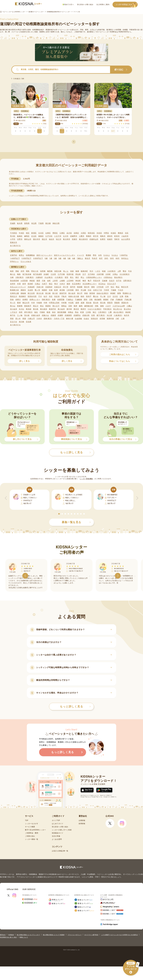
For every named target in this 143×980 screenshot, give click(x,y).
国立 (51, 284)
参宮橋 (62, 290)
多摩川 (18, 300)
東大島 (36, 309)
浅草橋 (43, 271)
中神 (45, 303)
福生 (36, 312)
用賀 (12, 319)
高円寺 (73, 287)
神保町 (113, 293)
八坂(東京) (118, 315)
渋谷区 (99, 233)
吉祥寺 (13, 284)
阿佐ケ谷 (35, 271)
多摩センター (35, 300)
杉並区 (113, 233)
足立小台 (14, 322)
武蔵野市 (74, 236)
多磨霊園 (61, 300)
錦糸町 (30, 284)
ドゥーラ (80, 255)
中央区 (22, 233)
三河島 (88, 312)
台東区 (48, 233)
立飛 (121, 296)
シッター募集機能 (86, 479)
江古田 (53, 274)
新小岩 (55, 293)
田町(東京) (46, 300)
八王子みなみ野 (119, 306)
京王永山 (102, 284)
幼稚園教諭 (30, 255)
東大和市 (67, 239)
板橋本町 (84, 271)
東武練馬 (98, 300)
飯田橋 (50, 271)
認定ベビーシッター (44, 255)
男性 (95, 255)
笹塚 (51, 290)
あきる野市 (126, 239)
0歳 (46, 258)
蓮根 (102, 306)
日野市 (20, 239)
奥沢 (77, 277)
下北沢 (120, 290)
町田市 (117, 236)
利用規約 (11, 935)
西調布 (48, 306)
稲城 (104, 271)
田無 (127, 296)
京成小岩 (40, 287)
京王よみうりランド (18, 287)
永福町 (46, 274)
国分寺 (87, 287)
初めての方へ (68, 5)
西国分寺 (125, 303)
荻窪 (67, 277)
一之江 (98, 271)
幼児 (101, 258)
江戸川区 (49, 236)
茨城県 (13, 223)
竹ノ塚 (103, 296)
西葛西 (117, 303)
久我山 (37, 284)
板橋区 (20, 236)
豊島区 (120, 233)
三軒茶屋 (70, 290)
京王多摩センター (90, 284)
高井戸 (89, 296)
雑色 (82, 296)
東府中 (83, 309)
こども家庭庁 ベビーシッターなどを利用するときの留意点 (119, 935)
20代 (106, 258)
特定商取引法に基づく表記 (8, 937)
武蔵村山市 (94, 239)
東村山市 (28, 239)
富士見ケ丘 (118, 309)
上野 (119, 271)
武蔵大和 (86, 315)
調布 (86, 300)
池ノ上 (66, 271)
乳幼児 (95, 258)
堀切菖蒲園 (62, 312)
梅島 (19, 274)
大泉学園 (100, 274)
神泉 (86, 293)
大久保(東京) (125, 274)
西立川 (36, 306)
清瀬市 (74, 239)
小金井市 (125, 236)
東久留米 (44, 309)
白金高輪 (78, 319)
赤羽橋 (102, 319)
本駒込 (71, 312)
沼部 (70, 306)
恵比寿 (78, 274)
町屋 (82, 312)
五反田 (30, 290)
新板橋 (23, 293)
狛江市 (59, 239)
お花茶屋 (24, 281)
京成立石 (58, 287)
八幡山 (129, 306)
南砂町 (128, 312)
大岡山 (115, 274)
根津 (75, 306)
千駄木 (64, 296)
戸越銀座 (119, 300)
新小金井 (72, 293)
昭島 (28, 271)
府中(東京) (28, 312)
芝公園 (83, 290)
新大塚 (48, 293)
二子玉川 (14, 312)
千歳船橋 (78, 300)
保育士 (22, 255)
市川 (91, 271)
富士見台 (127, 309)
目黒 (93, 315)
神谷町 (78, 281)
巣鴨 (119, 293)
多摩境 (25, 300)
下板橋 (113, 290)
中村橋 (64, 303)
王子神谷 (91, 274)
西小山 (13, 306)
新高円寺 (63, 293)
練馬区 (27, 236)
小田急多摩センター (94, 277)
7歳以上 (80, 258)
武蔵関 (60, 315)
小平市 (13, 239)
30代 (112, 258)
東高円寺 (52, 309)
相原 (12, 271)
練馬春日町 (89, 306)
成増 (77, 303)
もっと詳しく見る (75, 707)
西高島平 (28, 306)
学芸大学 (97, 281)
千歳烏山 (70, 300)
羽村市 (117, 239)
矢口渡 (109, 315)
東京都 (48, 223)
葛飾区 (41, 236)
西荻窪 (110, 303)
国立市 (45, 239)
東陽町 (106, 300)
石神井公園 (14, 293)
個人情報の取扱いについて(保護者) (54, 935)
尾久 (72, 277)
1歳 (51, 258)
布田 (21, 312)
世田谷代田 (32, 296)
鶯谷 (125, 271)
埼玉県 (34, 223)
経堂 (24, 284)
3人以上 (115, 255)
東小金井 (61, 309)
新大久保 (40, 293)
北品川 (112, 281)
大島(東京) (20, 277)
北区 (127, 233)
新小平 (80, 293)
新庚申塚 (110, 319)
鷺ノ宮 (37, 290)
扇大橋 (22, 322)
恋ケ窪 (66, 287)
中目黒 (71, 303)
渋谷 (90, 290)
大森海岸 (39, 277)
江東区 (62, 233)
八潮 (123, 319)
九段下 (45, 284)
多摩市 (103, 239)
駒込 (118, 287)
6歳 (74, 258)
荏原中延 (70, 274)
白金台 (86, 319)
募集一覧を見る (76, 522)
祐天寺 (127, 315)
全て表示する (15, 246)
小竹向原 (100, 287)
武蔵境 (53, 315)
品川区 (69, 233)
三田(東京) (102, 312)
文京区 (41, 233)
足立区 (34, 236)
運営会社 (3, 935)
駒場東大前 (14, 290)
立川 (109, 296)
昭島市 (103, 236)
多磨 (54, 300)
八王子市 (58, 236)
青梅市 (89, 236)
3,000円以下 (38, 258)
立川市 (66, 236)
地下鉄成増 (37, 274)
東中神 (69, 309)
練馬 (81, 306)
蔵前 (68, 284)
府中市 (96, 236)
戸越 (112, 300)
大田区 (83, 233)
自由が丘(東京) (103, 293)
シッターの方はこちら (127, 5)
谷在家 (29, 322)
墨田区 (55, 233)
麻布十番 (70, 319)
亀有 (84, 281)
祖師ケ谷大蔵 (74, 296)
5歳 (69, 258)
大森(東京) (30, 277)
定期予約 (14, 255)
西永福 (89, 303)
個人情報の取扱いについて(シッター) (28, 935)
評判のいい (14, 262)
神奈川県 (56, 223)
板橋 (77, 271)
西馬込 (64, 306)
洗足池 (57, 296)
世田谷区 (91, 233)
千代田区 (14, 233)
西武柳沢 (22, 296)
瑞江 (94, 312)
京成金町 (31, 287)
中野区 (106, 233)
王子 (84, 274)
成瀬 (83, 303)
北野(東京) (127, 281)
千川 (40, 296)
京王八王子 (112, 284)
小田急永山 (108, 277)
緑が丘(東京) (119, 312)
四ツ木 (18, 319)
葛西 (38, 281)
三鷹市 (82, 236)
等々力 (13, 303)
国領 (93, 287)
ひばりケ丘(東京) (95, 309)
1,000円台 (124, 255)
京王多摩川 (76, 284)
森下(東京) (101, 315)
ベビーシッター (65, 30)
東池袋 (29, 309)
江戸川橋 (61, 274)
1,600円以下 (15, 258)
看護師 (88, 255)
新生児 (88, 258)
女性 (100, 255)
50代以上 (125, 258)
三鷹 (110, 312)
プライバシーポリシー (75, 935)
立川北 (115, 296)
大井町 (108, 274)
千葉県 (41, 223)
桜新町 (45, 290)
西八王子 (56, 306)
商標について (24, 937)
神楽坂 (32, 281)
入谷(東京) (112, 271)
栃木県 (20, 223)
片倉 (44, 281)
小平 (107, 287)
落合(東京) (118, 277)
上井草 (55, 281)
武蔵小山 (45, 315)
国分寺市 (37, 239)
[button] (59, 514)
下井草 (106, 290)
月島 (91, 300)
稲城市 (110, 239)
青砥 (17, 271)
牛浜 (130, 271)
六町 (117, 319)
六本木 (39, 319)
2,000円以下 (26, 258)
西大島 (103, 303)
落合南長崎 (14, 281)
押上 (82, 277)
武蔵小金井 (36, 315)
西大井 (96, 303)
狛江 (112, 287)
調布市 (110, 236)
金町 (49, 281)
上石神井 (70, 281)
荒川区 (13, 236)
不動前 (42, 312)
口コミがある (26, 262)
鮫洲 (56, 290)
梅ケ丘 (13, 274)
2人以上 (107, 255)
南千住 (13, 315)
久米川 (62, 284)
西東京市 (14, 242)
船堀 (48, 312)
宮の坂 (27, 315)
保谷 (54, 312)
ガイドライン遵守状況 (91, 935)
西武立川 (14, 296)
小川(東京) (59, 277)
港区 (28, 233)
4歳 (65, 258)
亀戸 (90, 281)
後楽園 (80, 287)
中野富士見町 (54, 303)
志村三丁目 (98, 290)
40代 (118, 258)
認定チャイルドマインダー (65, 255)
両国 (24, 319)
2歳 (55, 258)
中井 (33, 303)
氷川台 (22, 309)
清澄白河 (94, 319)
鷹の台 (96, 296)
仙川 (45, 296)
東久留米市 (83, 239)
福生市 (52, 239)
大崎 (12, 277)
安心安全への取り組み (85, 4)
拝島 (97, 306)
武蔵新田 (68, 315)
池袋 (72, 271)
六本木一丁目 (59, 319)
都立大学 (26, 303)
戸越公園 (128, 300)
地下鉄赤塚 (27, 274)
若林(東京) (48, 319)
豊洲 (19, 303)
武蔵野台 (77, 315)
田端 (12, 300)
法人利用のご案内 (103, 4)
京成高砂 (49, 287)
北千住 (119, 281)
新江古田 (31, 293)
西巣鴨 (20, 306)
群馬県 (27, 223)
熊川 (56, 284)
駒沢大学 (125, 287)
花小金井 (14, 309)
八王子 (108, 306)
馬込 (77, 312)
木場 (19, 284)
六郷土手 (31, 319)
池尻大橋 (58, 271)
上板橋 (62, 281)
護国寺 (23, 290)
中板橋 (39, 303)
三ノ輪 (20, 315)
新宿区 (34, 233)
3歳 (60, 258)
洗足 (51, 296)
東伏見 (76, 309)
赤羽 (22, 271)
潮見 (77, 290)
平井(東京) (107, 309)
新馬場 (92, 293)
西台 (42, 306)
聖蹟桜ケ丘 (127, 293)
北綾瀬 (105, 281)
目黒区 (76, 233)
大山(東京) (49, 277)
